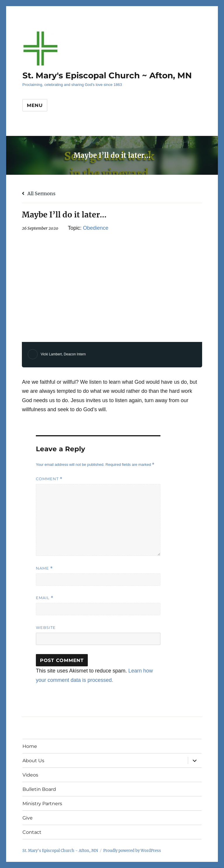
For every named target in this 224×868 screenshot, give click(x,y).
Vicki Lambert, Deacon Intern (63, 354)
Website (46, 627)
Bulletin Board (39, 789)
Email (45, 598)
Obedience (96, 228)
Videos (30, 775)
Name (44, 568)
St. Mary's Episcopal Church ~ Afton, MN (107, 75)
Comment (49, 479)
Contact (32, 832)
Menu (35, 105)
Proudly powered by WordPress (132, 851)
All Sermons (39, 193)
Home (30, 746)
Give (28, 818)
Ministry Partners (42, 804)
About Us (33, 761)
